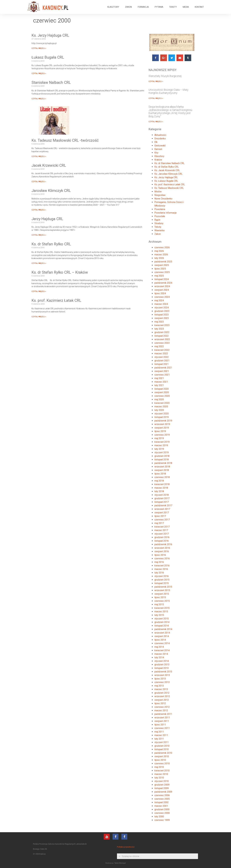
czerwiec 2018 (162, 477)
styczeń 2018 (162, 495)
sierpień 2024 (162, 290)
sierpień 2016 (162, 551)
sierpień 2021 (162, 371)
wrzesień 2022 (162, 339)
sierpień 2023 (162, 318)
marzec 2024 (161, 304)
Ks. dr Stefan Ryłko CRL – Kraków (60, 272)
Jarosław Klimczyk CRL (51, 191)
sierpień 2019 (162, 428)
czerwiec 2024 (162, 297)
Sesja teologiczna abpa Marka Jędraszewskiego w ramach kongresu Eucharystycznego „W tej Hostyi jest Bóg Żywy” (170, 111)
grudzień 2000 (162, 809)
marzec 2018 (161, 488)
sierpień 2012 (162, 700)
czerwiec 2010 (162, 764)
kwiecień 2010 (162, 771)
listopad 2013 (162, 668)
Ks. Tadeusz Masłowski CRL (169, 188)
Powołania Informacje (166, 213)
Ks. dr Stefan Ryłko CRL (51, 244)
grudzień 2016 (162, 537)
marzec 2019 (161, 445)
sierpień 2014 (162, 636)
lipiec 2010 (160, 760)
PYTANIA (159, 7)
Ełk (156, 142)
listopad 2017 (162, 502)
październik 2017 (163, 505)
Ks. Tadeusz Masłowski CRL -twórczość (65, 140)
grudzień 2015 (162, 580)
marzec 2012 (161, 710)
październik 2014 (163, 629)
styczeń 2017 (162, 534)
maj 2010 (159, 767)
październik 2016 (163, 544)
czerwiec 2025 (162, 272)
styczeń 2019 (162, 452)
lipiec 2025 (160, 269)
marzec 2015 (161, 612)
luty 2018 (159, 491)
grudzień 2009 (162, 785)
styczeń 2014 (162, 661)
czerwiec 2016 (162, 559)
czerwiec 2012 (162, 707)
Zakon (158, 234)
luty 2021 (159, 385)
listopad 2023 (162, 315)
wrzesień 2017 (162, 509)
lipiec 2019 (160, 431)
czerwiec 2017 (162, 520)
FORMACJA (143, 7)
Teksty (158, 227)
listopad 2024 (162, 279)
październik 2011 (163, 714)
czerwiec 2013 (162, 682)
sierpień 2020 (162, 392)
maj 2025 (159, 276)
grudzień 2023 (162, 311)
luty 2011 (159, 739)
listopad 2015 (162, 583)
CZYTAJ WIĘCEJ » (39, 48)
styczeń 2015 (162, 619)
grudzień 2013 (162, 665)
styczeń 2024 (162, 308)
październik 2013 (163, 672)
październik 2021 (163, 368)
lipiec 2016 (160, 555)
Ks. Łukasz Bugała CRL (166, 181)
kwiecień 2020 (162, 403)
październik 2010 (163, 753)
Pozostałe (160, 216)
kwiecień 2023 (162, 325)
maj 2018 (159, 481)
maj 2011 (159, 732)
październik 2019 (163, 421)
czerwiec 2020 (162, 396)
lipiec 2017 (160, 516)
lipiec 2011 (160, 725)
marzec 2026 (161, 255)
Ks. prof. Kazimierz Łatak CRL (56, 300)
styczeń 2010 (162, 781)
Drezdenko (160, 139)
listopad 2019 (162, 417)
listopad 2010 (162, 749)
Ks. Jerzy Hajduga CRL (50, 35)
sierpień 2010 (162, 756)
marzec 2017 (161, 530)
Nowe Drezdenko (163, 199)
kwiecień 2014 (162, 650)
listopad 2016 (162, 541)
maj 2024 (159, 301)
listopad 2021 (162, 364)
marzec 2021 (161, 382)
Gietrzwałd (160, 146)
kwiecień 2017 (162, 527)
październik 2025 (163, 262)
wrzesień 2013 (162, 675)
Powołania (160, 209)
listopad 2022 (162, 336)
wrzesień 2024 (162, 286)
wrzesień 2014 (162, 633)
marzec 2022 (161, 354)
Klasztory (159, 156)
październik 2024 (163, 283)
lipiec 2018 (160, 474)
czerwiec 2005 (162, 799)
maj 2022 (159, 346)
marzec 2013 (161, 689)
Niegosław (160, 195)
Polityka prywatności (126, 847)
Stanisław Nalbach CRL (51, 82)
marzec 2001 (161, 806)
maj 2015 (159, 604)
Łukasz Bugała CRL (48, 57)
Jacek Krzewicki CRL (49, 165)
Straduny (159, 223)
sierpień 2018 (162, 470)
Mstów (158, 192)
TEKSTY (173, 7)
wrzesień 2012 (162, 696)
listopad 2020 (162, 389)
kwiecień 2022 (162, 350)
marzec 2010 (161, 774)
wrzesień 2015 (162, 590)
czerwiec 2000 (162, 813)
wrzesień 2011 (162, 718)
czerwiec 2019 (162, 435)
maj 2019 (159, 438)
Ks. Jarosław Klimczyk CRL (168, 174)
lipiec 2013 (160, 679)
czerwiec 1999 (162, 820)
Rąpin (157, 220)
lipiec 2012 (160, 703)
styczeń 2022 (162, 357)
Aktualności (160, 135)
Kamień (158, 149)
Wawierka (159, 230)
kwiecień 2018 (162, 484)
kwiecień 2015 (162, 608)
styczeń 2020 (162, 414)
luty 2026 (159, 258)
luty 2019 (159, 449)
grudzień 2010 (162, 746)
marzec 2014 (161, 654)
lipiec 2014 (160, 640)
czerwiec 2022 (162, 343)
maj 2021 (159, 378)
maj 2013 (159, 686)
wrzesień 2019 (162, 424)
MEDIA (186, 7)
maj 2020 (159, 399)
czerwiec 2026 (162, 247)
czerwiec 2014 (162, 643)
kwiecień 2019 (162, 442)
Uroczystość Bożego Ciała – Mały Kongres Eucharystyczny (168, 91)
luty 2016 (159, 573)
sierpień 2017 (162, 513)
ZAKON (128, 7)
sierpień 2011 (162, 721)
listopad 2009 (162, 788)
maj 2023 (159, 322)
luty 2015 (159, 615)
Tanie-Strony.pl (120, 863)
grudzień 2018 (162, 456)
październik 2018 (163, 463)
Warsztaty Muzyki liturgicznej (165, 76)
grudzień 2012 (162, 693)
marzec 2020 (161, 407)
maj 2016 (159, 562)
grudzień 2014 (162, 622)
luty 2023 (159, 329)
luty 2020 (159, 410)
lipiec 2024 (160, 293)
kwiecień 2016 (162, 566)
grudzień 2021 (162, 361)
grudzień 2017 (162, 498)
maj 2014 (159, 647)
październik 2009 (163, 792)
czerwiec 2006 (162, 795)
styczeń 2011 (162, 742)
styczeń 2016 (162, 576)
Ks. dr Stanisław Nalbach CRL (169, 163)
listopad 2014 (162, 626)
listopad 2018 (162, 460)
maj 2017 (159, 523)
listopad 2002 (162, 802)
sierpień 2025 (162, 265)
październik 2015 (163, 587)
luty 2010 (159, 778)
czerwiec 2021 (162, 375)
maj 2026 (159, 251)
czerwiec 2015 (162, 601)
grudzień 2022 (162, 332)
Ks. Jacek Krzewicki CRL (167, 170)
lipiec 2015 (160, 597)
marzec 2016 (161, 569)
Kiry (156, 153)
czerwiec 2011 (162, 728)
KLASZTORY (113, 7)
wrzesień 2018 (162, 467)
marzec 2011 (161, 735)
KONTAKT (199, 7)
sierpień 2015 (162, 594)
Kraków (158, 160)
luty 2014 (159, 657)
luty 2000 (159, 817)
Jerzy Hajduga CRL (47, 219)
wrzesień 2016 (162, 548)
